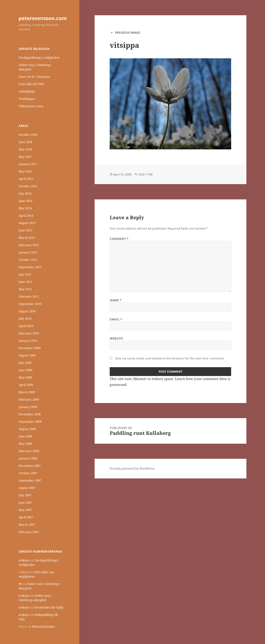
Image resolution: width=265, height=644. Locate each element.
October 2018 (28, 135)
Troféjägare (27, 99)
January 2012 (28, 252)
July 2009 (25, 363)
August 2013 (27, 223)
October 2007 (28, 473)
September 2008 (30, 422)
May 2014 (25, 208)
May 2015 (25, 171)
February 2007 (29, 532)
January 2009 (28, 407)
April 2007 (26, 517)
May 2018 (25, 149)
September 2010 (30, 304)
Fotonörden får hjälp (49, 607)
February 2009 (29, 400)
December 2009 (30, 348)
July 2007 (25, 495)
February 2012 (29, 245)
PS (20, 584)
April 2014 (26, 216)
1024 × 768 (145, 174)
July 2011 (25, 274)
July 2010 (25, 319)
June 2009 (25, 370)
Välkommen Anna (31, 106)
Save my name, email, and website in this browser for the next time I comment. (170, 358)
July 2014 (25, 194)
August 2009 (27, 355)
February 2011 (29, 297)
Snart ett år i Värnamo (34, 77)
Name (116, 300)
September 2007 (30, 480)
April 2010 (26, 326)
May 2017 (25, 157)
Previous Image (128, 33)
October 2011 (28, 260)
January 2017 (28, 164)
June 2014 (25, 201)
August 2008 (27, 429)
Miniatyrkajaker (44, 627)
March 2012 (27, 238)
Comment (119, 239)
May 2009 (25, 377)
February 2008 (29, 451)
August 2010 (27, 311)
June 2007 (25, 503)
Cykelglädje (27, 91)
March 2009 (27, 392)
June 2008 (25, 436)
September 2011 (30, 267)
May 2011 (25, 289)
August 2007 (27, 488)
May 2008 (25, 444)
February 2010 (29, 333)
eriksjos (24, 560)
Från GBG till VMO (31, 84)
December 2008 (30, 414)
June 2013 (25, 230)
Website (116, 338)
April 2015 (26, 179)
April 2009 (26, 385)
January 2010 (28, 341)
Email (116, 319)
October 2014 (28, 186)
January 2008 (28, 458)
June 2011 (25, 282)
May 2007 (25, 510)
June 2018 (25, 142)
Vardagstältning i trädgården (39, 58)
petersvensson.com (43, 18)
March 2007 (27, 525)
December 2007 (30, 466)
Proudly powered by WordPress (132, 469)
